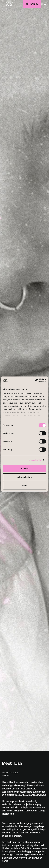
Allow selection (24, 477)
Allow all (24, 468)
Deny (24, 486)
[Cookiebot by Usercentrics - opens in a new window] (35, 380)
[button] (45, 4)
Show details (35, 460)
